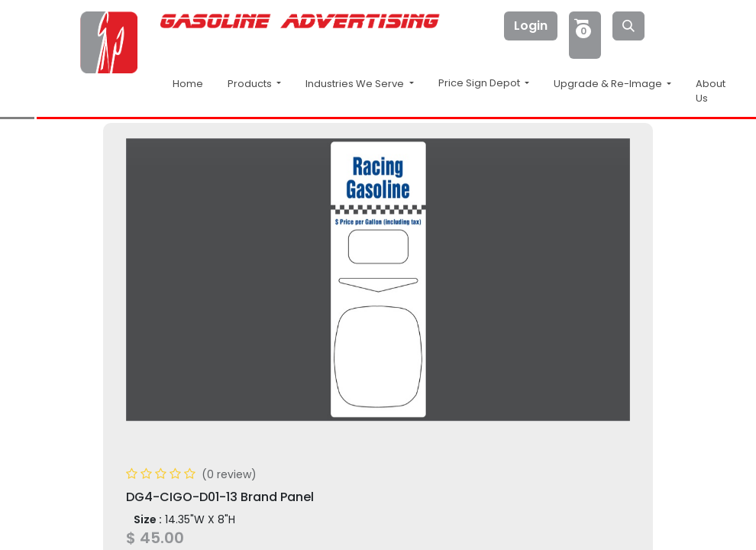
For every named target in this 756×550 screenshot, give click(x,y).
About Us (711, 91)
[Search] (628, 26)
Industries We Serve (356, 84)
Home (188, 84)
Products (251, 84)
